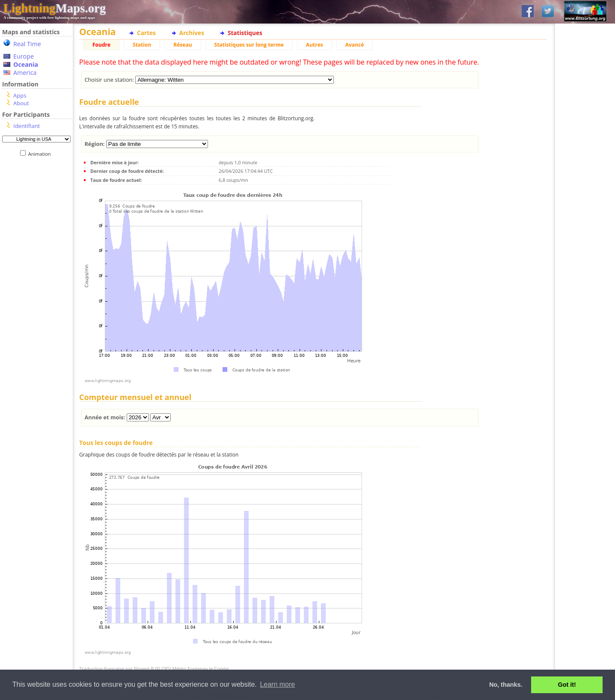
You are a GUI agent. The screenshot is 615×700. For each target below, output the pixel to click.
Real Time (27, 44)
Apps (20, 95)
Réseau (183, 45)
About (21, 103)
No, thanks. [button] (506, 685)
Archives (192, 33)
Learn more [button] (277, 684)
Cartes (146, 33)
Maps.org (55, 8)
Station (142, 45)
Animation (41, 154)
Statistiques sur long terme (249, 45)
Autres (315, 45)
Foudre (101, 45)
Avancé (355, 45)
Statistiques (245, 33)
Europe (24, 56)
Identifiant (27, 126)
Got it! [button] (567, 685)
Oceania (26, 64)
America (25, 73)
